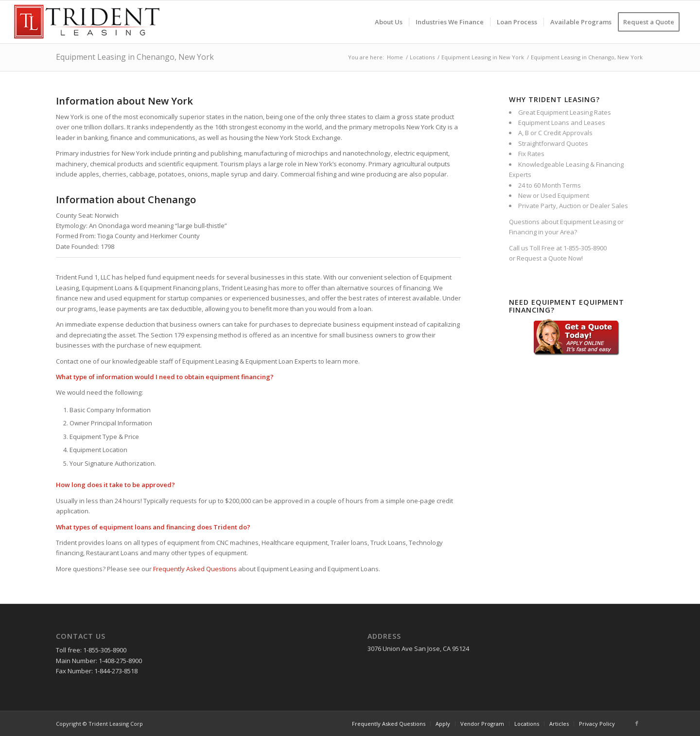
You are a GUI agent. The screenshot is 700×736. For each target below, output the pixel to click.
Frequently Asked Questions (195, 569)
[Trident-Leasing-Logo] (87, 22)
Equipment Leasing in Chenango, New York (135, 57)
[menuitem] (389, 22)
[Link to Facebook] (637, 723)
